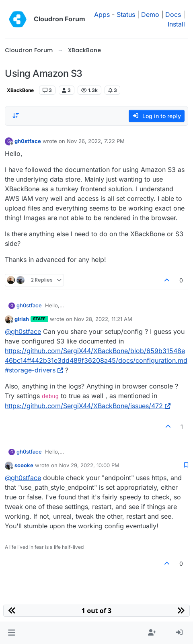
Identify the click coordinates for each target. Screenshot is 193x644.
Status (126, 14)
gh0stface (28, 141)
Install (176, 24)
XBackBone (20, 90)
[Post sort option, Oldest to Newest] (16, 116)
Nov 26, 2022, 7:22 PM (96, 141)
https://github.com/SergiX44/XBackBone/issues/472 (88, 406)
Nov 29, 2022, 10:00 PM (89, 465)
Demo (150, 14)
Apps (102, 14)
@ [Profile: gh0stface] (23, 331)
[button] (11, 633)
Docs (173, 14)
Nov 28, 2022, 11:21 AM (103, 319)
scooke (24, 465)
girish (22, 319)
